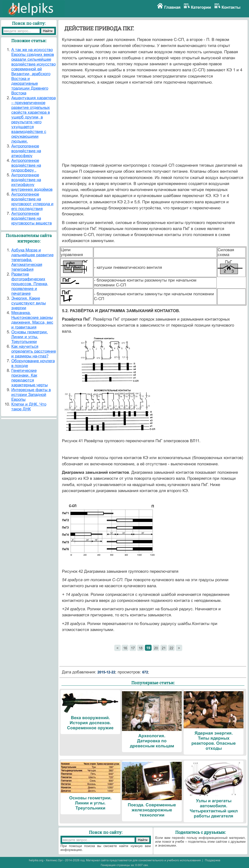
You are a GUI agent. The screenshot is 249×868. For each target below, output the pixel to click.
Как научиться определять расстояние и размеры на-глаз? (34, 351)
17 (133, 648)
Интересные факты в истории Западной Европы (31, 395)
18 (141, 648)
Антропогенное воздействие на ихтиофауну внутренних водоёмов (32, 182)
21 (164, 648)
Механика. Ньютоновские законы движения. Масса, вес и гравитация (32, 320)
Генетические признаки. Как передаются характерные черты (30, 378)
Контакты (231, 7)
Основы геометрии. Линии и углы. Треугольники (30, 337)
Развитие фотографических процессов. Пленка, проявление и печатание (30, 284)
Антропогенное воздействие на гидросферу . (26, 165)
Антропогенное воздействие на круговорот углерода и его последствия (32, 201)
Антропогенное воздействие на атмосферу (26, 151)
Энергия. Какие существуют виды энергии (29, 303)
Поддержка (213, 860)
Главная (172, 7)
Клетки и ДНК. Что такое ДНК (29, 407)
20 (156, 648)
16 (125, 648)
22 (171, 648)
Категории (201, 7)
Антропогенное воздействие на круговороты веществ (32, 218)
